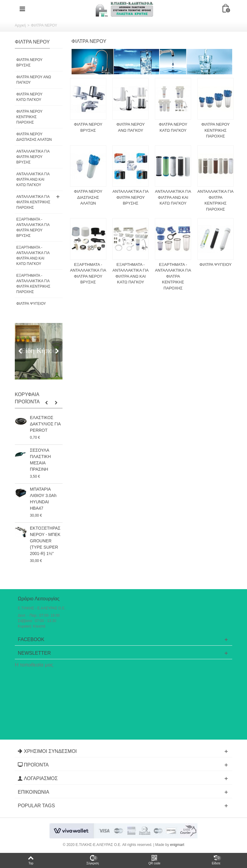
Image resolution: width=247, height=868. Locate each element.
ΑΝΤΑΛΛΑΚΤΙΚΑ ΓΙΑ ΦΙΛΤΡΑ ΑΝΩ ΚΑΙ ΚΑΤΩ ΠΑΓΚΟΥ (33, 179)
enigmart (177, 845)
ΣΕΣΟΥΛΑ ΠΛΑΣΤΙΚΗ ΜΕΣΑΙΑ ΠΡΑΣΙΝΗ (40, 460)
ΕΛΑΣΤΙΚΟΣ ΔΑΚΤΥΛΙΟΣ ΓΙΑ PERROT (45, 424)
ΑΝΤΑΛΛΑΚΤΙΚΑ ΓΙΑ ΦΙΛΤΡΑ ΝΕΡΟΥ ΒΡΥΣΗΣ (33, 157)
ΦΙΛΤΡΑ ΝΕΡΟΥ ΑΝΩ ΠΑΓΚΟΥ (34, 80)
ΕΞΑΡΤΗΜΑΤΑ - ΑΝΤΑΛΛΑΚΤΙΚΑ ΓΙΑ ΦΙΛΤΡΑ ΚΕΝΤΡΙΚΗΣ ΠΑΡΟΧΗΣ (33, 284)
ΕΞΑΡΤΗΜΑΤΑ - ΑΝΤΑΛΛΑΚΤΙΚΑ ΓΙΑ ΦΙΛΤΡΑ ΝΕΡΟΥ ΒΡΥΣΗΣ (33, 227)
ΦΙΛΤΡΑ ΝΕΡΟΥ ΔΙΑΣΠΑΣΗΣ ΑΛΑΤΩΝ (34, 137)
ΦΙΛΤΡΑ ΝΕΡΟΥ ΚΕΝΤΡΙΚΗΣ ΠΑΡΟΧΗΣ (29, 117)
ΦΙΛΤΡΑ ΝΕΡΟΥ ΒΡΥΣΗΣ (29, 63)
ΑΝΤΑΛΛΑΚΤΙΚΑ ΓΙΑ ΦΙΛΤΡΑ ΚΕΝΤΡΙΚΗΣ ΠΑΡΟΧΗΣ (33, 202)
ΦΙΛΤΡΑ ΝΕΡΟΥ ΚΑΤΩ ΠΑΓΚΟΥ (29, 97)
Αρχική (20, 25)
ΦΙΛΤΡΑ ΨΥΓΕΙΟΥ (31, 304)
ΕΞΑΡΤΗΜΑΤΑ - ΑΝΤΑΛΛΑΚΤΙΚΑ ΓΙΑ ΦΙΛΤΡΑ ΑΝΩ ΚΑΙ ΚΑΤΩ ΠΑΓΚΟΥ (33, 256)
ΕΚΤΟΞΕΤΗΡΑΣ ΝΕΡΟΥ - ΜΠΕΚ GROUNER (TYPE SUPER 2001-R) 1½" (45, 541)
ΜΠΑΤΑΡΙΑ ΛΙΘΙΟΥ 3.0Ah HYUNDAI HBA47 (43, 499)
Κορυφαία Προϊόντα (27, 398)
